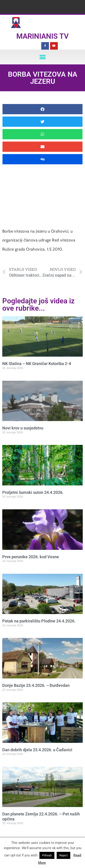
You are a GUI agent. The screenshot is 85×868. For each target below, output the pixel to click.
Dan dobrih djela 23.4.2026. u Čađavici (37, 750)
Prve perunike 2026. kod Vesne (31, 557)
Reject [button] (63, 855)
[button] (42, 57)
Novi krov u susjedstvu (23, 428)
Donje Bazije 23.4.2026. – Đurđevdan (36, 685)
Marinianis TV (42, 36)
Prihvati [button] (47, 855)
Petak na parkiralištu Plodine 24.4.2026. (39, 621)
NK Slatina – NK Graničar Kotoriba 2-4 (37, 364)
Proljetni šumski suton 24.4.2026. (33, 492)
